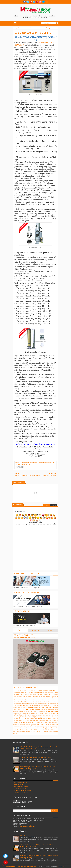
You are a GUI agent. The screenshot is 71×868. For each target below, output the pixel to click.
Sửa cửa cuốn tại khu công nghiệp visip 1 (26, 713)
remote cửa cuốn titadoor (52, 726)
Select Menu (15, 23)
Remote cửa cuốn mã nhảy (24, 638)
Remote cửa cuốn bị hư (49, 705)
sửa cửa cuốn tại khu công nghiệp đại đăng (48, 730)
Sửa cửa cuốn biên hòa (21, 782)
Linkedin (34, 2)
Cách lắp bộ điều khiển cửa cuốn (50, 696)
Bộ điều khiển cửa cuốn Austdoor (50, 693)
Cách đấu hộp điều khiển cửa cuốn (21, 698)
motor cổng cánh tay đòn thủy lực (47, 722)
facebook (24, 2)
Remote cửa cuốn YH (24, 705)
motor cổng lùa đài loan (26, 724)
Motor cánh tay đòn (42, 698)
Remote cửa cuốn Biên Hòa (20, 704)
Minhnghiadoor (61, 866)
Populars (20, 630)
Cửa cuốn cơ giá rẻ (33, 698)
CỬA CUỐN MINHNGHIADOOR (23, 791)
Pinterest (37, 2)
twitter (28, 2)
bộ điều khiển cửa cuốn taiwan (50, 717)
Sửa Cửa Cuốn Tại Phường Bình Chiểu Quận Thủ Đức (36, 757)
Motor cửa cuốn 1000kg (47, 700)
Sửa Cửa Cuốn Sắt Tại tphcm (47, 710)
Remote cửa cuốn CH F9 (32, 704)
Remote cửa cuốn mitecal (30, 707)
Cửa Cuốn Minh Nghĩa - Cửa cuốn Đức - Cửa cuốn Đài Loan (21, 866)
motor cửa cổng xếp (18, 726)
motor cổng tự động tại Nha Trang (39, 724)
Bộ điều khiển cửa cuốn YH (46, 691)
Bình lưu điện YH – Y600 (19, 691)
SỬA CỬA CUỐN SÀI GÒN (21, 793)
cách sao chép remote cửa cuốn (33, 721)
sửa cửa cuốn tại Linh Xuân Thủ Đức (30, 730)
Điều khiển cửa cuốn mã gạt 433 (43, 732)
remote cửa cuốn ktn (41, 726)
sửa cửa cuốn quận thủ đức (44, 728)
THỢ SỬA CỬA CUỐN (20, 789)
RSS (47, 2)
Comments (35, 630)
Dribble (40, 2)
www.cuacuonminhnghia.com (26, 826)
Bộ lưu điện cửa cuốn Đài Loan (33, 693)
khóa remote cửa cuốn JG (45, 721)
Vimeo (43, 2)
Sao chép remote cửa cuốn (29, 709)
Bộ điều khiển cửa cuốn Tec (35, 694)
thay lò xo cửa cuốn (18, 732)
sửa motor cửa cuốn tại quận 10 (46, 463)
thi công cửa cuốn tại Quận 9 (29, 732)
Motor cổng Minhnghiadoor (22, 787)
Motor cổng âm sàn (38, 700)
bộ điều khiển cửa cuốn (33, 719)
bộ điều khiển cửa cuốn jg (49, 719)
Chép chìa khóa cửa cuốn (37, 696)
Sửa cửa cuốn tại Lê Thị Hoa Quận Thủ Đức (35, 711)
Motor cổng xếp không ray (27, 700)
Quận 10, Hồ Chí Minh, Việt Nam (23, 464)
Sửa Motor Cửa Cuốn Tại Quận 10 (33, 33)
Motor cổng (51, 698)
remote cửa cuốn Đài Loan (19, 728)
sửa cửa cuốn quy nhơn (31, 728)
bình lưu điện (46, 715)
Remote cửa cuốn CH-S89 (44, 704)
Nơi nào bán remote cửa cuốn (51, 702)
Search (57, 23)
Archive (50, 630)
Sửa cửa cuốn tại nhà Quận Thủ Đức (44, 713)
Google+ (31, 2)
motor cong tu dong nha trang (32, 722)
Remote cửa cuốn (19, 784)
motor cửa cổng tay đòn (52, 724)
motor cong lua (21, 722)
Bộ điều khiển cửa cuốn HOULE (21, 694)
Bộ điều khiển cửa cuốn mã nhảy (24, 696)
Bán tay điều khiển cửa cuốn (31, 691)
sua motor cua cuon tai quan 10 (31, 463)
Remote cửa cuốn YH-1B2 (37, 705)
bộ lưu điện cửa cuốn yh (28, 717)
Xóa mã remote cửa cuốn (28, 836)
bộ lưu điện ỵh (39, 717)
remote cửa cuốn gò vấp (29, 726)
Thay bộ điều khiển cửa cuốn (36, 715)
